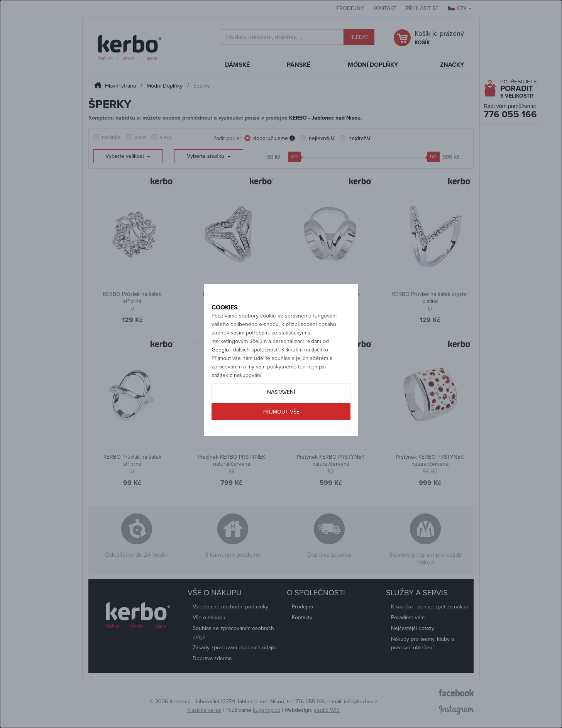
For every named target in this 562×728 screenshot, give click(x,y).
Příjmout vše (281, 439)
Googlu (220, 377)
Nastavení (281, 419)
